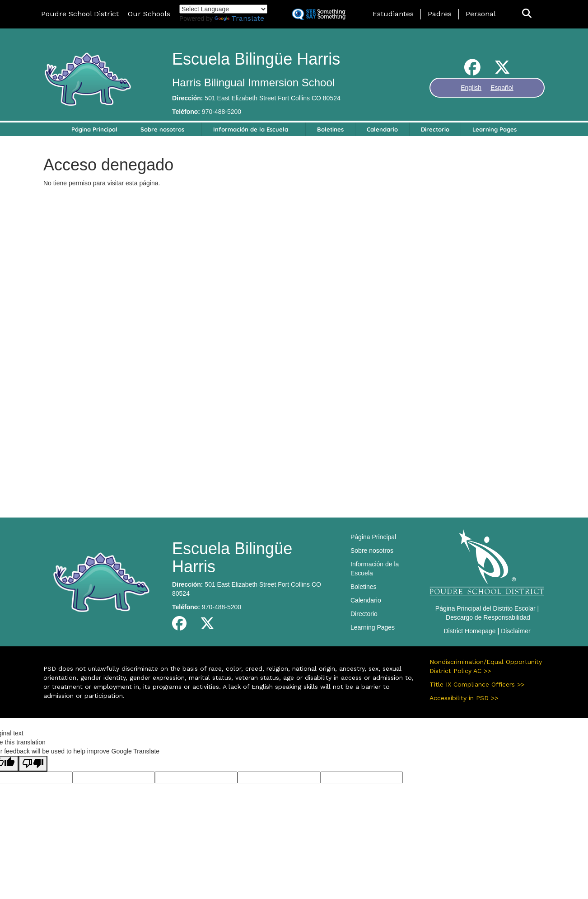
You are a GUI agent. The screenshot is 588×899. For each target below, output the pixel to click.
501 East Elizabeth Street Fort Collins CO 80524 (272, 98)
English (471, 88)
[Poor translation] (33, 764)
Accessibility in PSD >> (464, 698)
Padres (440, 14)
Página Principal (94, 129)
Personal (481, 14)
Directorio (435, 129)
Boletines (330, 129)
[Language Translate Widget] (223, 9)
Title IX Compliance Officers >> (477, 684)
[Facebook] (472, 71)
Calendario (382, 129)
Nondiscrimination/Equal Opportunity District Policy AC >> (486, 666)
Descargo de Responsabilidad (488, 617)
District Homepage (469, 631)
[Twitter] (502, 71)
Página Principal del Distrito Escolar (485, 608)
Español (502, 88)
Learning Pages (495, 129)
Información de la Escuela (251, 129)
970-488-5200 (222, 112)
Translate (239, 18)
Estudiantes (393, 14)
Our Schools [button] (149, 14)
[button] (527, 14)
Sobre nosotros (162, 129)
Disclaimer (516, 631)
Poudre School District (80, 14)
